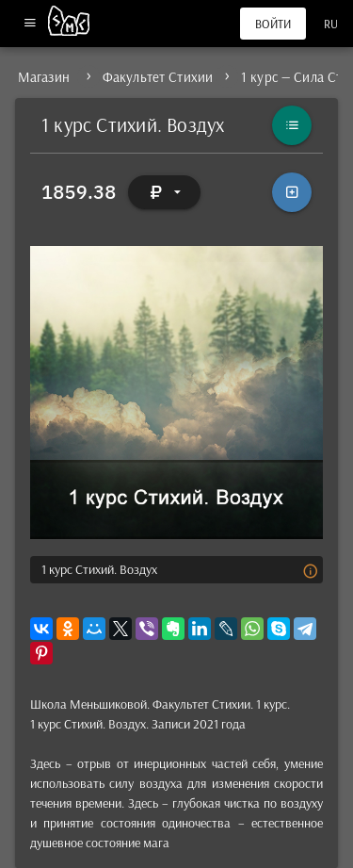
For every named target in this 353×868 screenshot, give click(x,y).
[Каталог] (292, 125)
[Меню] (30, 24)
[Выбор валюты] (165, 192)
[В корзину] (292, 192)
